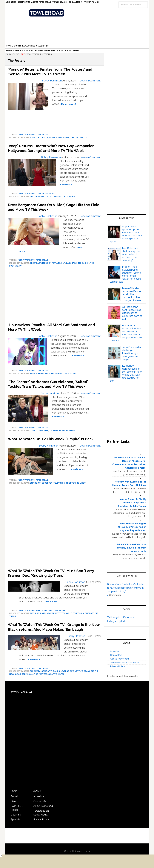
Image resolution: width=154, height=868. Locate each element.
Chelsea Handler (39, 196)
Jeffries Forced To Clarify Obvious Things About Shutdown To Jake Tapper (132, 503)
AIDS (32, 613)
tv (85, 138)
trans (13, 616)
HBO (37, 613)
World (52, 193)
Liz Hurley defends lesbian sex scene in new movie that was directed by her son (126, 373)
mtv (57, 613)
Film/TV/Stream (26, 135)
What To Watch (56, 674)
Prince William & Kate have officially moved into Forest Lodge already (132, 548)
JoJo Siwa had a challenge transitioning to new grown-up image (131, 353)
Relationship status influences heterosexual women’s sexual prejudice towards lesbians (127, 333)
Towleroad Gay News (78, 13)
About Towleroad (119, 659)
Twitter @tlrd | (115, 617)
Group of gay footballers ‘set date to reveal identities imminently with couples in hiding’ (125, 588)
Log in (87, 851)
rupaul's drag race (40, 373)
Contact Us (116, 655)
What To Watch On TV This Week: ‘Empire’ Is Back (51, 439)
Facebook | (129, 617)
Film (13, 801)
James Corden (45, 483)
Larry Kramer (47, 613)
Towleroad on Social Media (125, 663)
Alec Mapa (35, 671)
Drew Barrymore (39, 263)
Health (39, 610)
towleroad (42, 135)
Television (63, 138)
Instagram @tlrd (116, 621)
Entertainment (57, 263)
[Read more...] (69, 104)
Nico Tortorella (39, 138)
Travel (14, 796)
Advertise (115, 651)
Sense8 (53, 138)
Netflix (79, 671)
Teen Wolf (66, 613)
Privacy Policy (117, 666)
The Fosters (77, 138)
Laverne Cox (67, 671)
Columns (16, 815)
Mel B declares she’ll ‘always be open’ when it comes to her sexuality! (131, 254)
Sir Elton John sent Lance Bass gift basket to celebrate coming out (132, 313)
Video (83, 483)
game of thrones (39, 431)
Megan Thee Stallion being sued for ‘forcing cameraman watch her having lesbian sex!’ (126, 274)
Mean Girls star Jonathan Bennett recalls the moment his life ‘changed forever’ (132, 294)
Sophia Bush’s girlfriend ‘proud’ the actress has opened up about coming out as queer (126, 234)
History (48, 610)
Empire (33, 483)
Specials (15, 819)
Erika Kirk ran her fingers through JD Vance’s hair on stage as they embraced (132, 527)
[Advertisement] (54, 527)
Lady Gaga (72, 263)
